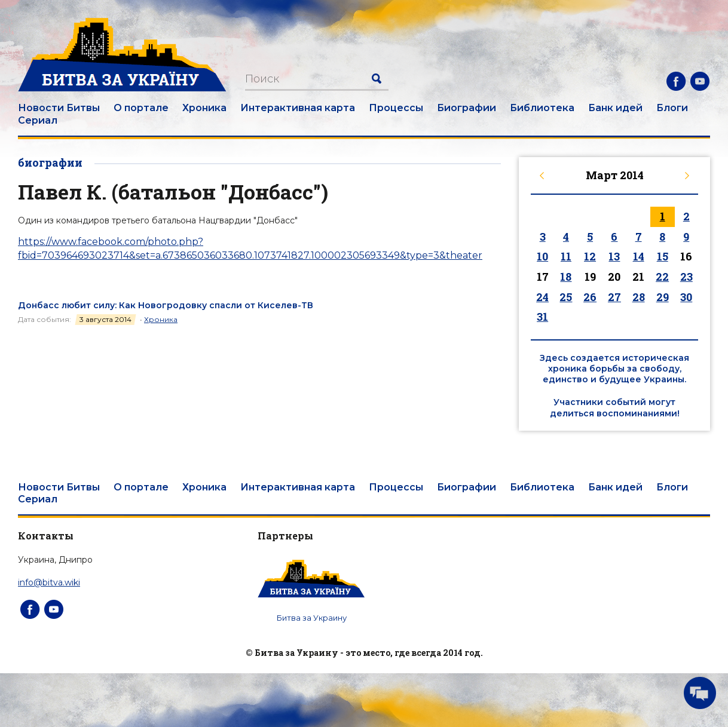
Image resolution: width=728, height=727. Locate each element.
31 (542, 317)
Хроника (204, 108)
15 (663, 256)
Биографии (467, 108)
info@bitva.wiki (49, 582)
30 (686, 297)
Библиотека (542, 108)
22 (662, 277)
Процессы (396, 108)
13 (614, 256)
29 (663, 297)
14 (639, 256)
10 (542, 256)
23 (686, 277)
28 (639, 297)
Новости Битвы (59, 108)
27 (614, 297)
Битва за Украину (312, 618)
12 (590, 256)
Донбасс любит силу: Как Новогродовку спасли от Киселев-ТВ (166, 305)
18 (566, 277)
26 (590, 297)
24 (542, 297)
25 (566, 297)
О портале (141, 108)
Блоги (672, 108)
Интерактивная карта (298, 108)
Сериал (38, 120)
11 (566, 256)
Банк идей (615, 108)
